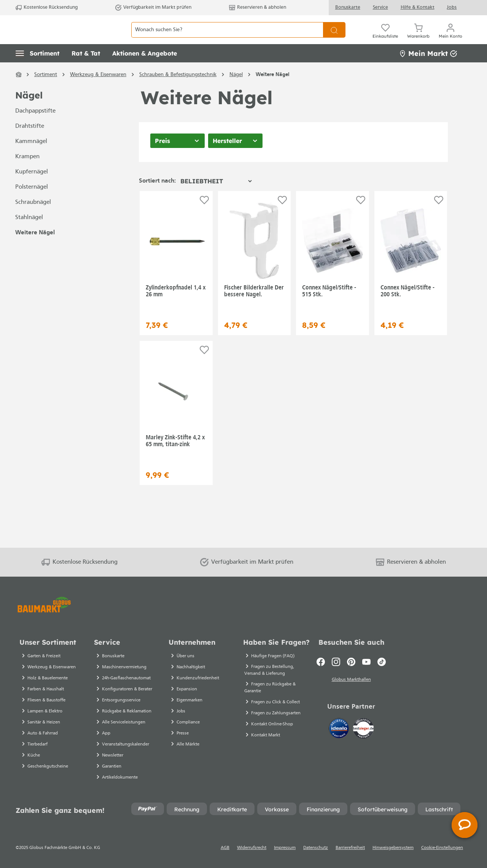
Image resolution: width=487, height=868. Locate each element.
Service (380, 7)
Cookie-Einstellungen (442, 848)
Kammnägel (31, 159)
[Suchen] (334, 38)
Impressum (285, 848)
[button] (37, 70)
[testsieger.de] (363, 730)
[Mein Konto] (450, 38)
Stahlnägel (29, 235)
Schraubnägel (33, 219)
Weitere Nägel (35, 250)
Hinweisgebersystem (393, 848)
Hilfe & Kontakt (418, 7)
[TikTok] (382, 662)
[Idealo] (340, 730)
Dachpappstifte (35, 128)
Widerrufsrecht (252, 848)
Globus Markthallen (351, 681)
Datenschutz (316, 848)
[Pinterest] (351, 662)
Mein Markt (428, 70)
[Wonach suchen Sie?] (227, 38)
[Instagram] (336, 662)
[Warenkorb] (418, 38)
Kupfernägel (32, 189)
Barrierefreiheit (350, 848)
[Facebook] (321, 662)
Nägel (29, 112)
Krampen (27, 174)
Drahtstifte (30, 143)
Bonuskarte (348, 7)
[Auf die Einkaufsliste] (204, 217)
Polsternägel (32, 204)
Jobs (452, 7)
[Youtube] (366, 662)
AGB (225, 848)
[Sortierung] (216, 198)
